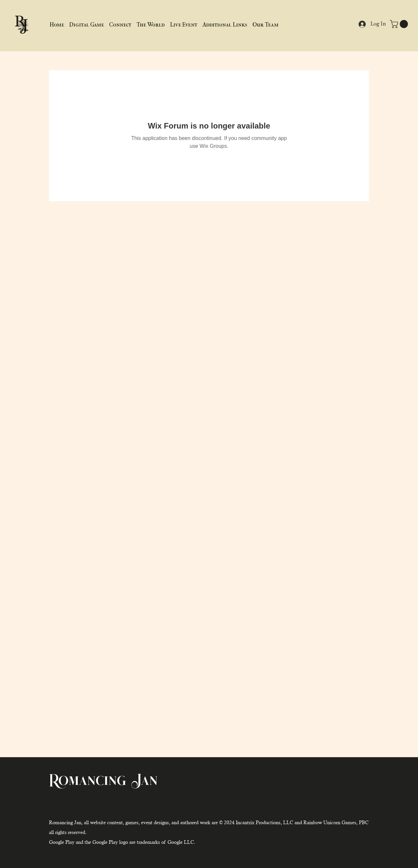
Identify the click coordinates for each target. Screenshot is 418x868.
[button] (225, 25)
